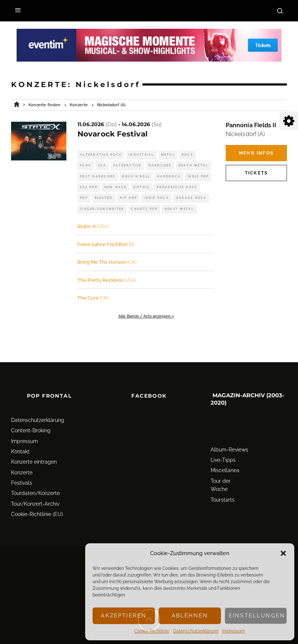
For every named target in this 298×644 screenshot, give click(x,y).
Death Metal (193, 165)
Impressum (233, 631)
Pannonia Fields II (251, 125)
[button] (283, 553)
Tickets (256, 173)
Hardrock (169, 176)
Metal (168, 155)
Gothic (142, 187)
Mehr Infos (256, 153)
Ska (102, 165)
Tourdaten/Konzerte (35, 477)
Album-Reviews (229, 433)
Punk (86, 165)
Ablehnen (190, 616)
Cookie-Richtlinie (152, 631)
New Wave (115, 187)
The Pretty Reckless (107, 280)
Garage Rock (191, 198)
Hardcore (160, 165)
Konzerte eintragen (34, 445)
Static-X (93, 226)
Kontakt (20, 435)
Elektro (104, 198)
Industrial (141, 155)
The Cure (93, 298)
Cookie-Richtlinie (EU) (37, 498)
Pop (84, 198)
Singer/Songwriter (102, 209)
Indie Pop (198, 176)
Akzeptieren (124, 616)
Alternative (127, 165)
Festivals (22, 466)
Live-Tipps (223, 443)
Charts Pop (144, 209)
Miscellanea (225, 454)
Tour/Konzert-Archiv (35, 487)
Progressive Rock (177, 187)
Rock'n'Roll (136, 176)
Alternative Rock (101, 155)
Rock (188, 155)
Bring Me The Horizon (107, 262)
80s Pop (89, 187)
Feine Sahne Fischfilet (106, 244)
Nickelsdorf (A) (245, 134)
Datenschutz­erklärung (196, 631)
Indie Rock (156, 198)
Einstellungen (257, 616)
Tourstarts (223, 483)
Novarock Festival (112, 134)
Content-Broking (31, 414)
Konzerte (22, 456)
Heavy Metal (179, 209)
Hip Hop (129, 198)
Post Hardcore (98, 176)
